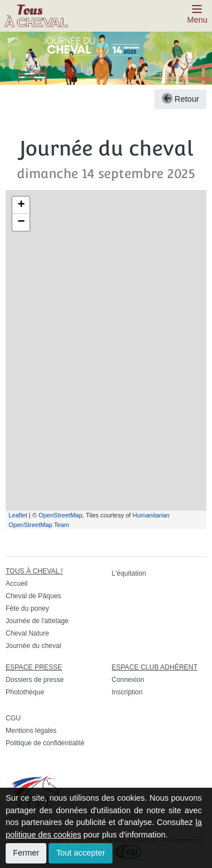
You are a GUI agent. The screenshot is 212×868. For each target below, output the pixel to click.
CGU (13, 718)
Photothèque (25, 692)
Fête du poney (27, 608)
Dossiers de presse (35, 680)
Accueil (17, 584)
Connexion (128, 680)
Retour (180, 99)
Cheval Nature (27, 633)
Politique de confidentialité (45, 743)
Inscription (127, 692)
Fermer (26, 853)
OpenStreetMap (60, 515)
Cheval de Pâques (33, 596)
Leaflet (18, 515)
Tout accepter (80, 853)
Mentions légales (31, 731)
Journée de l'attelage (37, 621)
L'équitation (129, 573)
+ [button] (21, 205)
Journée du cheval (33, 646)
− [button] (21, 222)
